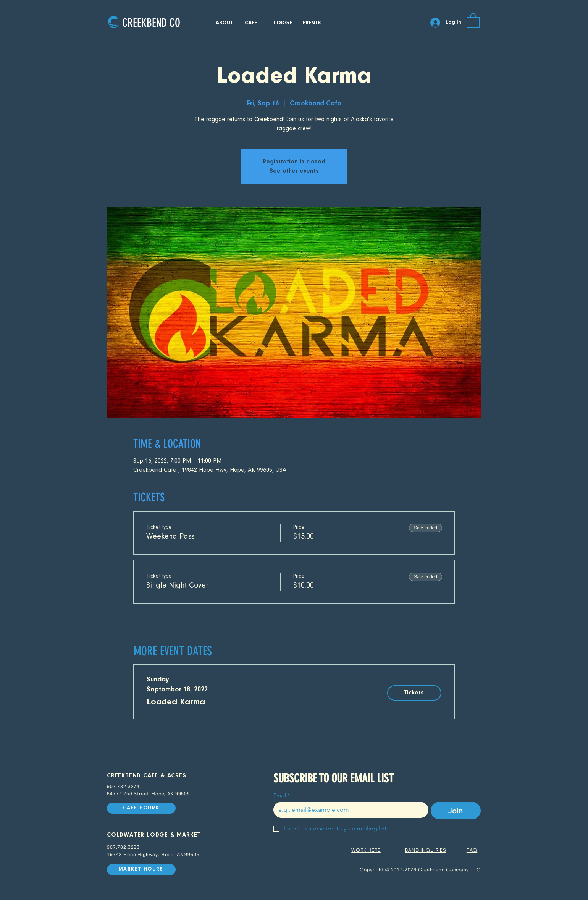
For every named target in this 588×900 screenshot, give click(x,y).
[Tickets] (414, 693)
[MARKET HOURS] (141, 870)
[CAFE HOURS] (141, 808)
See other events (294, 171)
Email (282, 796)
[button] (473, 20)
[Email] (349, 810)
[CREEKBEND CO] (151, 23)
